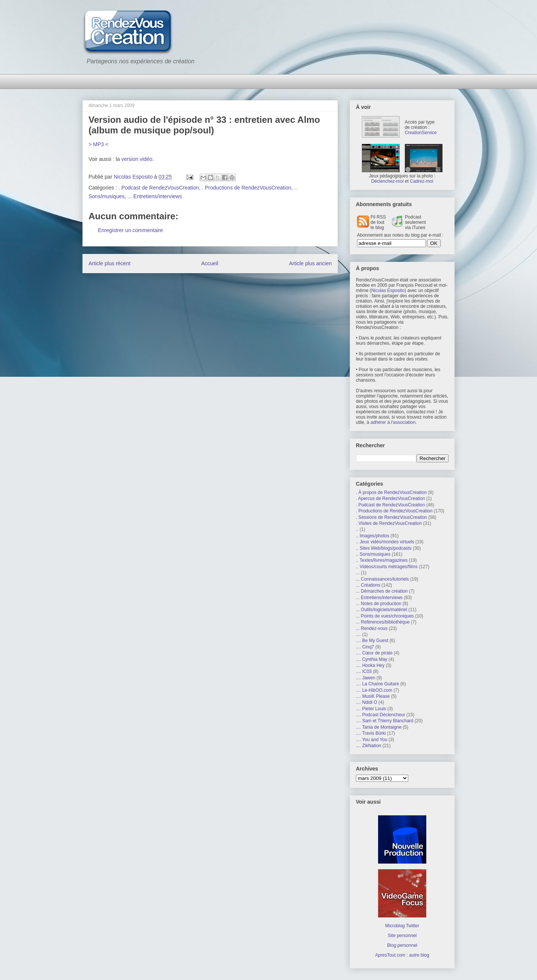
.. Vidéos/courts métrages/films (387, 567)
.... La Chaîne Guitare (378, 684)
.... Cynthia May (371, 659)
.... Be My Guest (372, 641)
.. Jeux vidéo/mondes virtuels (385, 542)
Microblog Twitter (402, 926)
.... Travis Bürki (371, 733)
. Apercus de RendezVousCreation (390, 498)
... (358, 573)
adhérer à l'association (393, 422)
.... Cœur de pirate (374, 653)
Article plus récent (109, 263)
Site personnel (402, 936)
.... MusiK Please (373, 696)
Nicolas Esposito (388, 290)
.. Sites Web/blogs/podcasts (384, 548)
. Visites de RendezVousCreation (389, 523)
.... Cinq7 (365, 647)
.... (358, 634)
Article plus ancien (310, 263)
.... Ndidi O (367, 702)
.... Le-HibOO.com (374, 690)
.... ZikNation (368, 746)
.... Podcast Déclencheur (381, 715)
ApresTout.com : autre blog (402, 955)
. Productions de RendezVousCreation (246, 188)
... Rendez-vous (372, 628)
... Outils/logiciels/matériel (381, 610)
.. (357, 529)
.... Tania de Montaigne (379, 727)
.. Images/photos (373, 536)
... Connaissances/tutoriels (382, 579)
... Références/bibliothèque (383, 622)
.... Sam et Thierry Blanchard (385, 721)
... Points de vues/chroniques (385, 616)
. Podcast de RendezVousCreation (159, 188)
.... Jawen (365, 678)
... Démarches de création (382, 591)
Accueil (210, 263)
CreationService (421, 133)
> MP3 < (98, 144)
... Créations (368, 585)
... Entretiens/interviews (155, 196)
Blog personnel (402, 945)
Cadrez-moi (421, 181)
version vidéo (137, 159)
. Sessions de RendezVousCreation (391, 517)
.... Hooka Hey (370, 665)
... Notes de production (379, 604)
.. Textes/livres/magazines (382, 560)
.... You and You (371, 740)
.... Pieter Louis (371, 709)
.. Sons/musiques (373, 554)
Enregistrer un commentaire (130, 230)
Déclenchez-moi (387, 181)
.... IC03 (364, 671)
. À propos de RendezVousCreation (391, 492)
